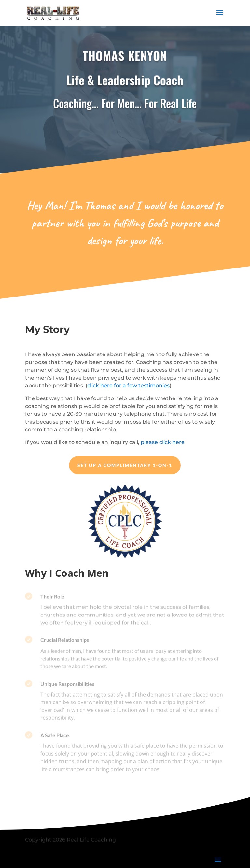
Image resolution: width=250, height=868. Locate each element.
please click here (163, 442)
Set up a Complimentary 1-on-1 (125, 465)
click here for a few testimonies (128, 386)
